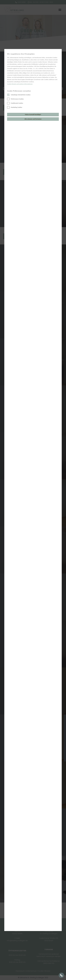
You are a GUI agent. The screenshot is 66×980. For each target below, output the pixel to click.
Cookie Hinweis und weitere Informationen (20, 84)
